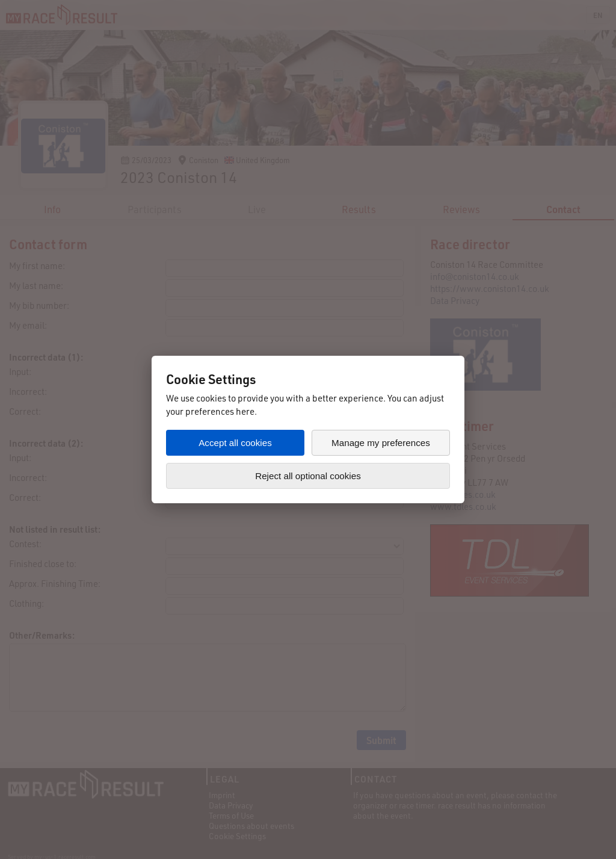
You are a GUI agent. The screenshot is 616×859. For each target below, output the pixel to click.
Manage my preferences (381, 443)
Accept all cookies (235, 443)
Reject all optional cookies (308, 476)
